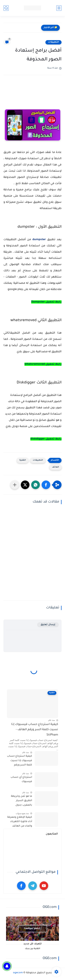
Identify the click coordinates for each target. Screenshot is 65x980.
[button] (46, 485)
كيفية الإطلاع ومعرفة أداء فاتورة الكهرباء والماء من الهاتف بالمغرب (20, 822)
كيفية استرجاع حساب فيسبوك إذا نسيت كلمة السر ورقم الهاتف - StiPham (35, 730)
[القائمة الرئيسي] (59, 8)
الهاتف (55, 467)
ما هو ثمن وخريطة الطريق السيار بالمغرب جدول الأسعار (21, 801)
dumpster (39, 240)
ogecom (18, 973)
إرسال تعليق (48, 625)
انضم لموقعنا (32, 929)
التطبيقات (53, 42)
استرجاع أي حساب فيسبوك (21, 780)
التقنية (23, 460)
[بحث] (6, 8)
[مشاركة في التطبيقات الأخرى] (15, 485)
